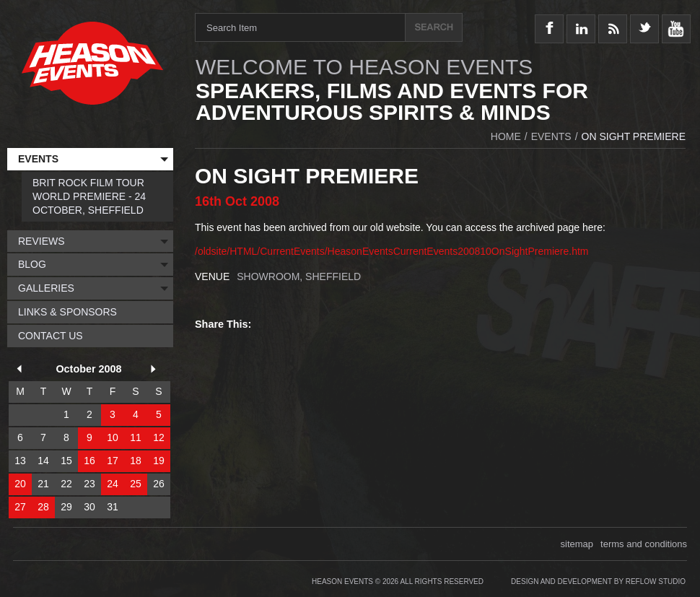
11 (136, 437)
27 (20, 507)
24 (113, 484)
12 (159, 437)
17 (113, 461)
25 (136, 484)
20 (20, 484)
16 (89, 461)
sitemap (577, 544)
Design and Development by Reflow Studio (598, 581)
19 (159, 461)
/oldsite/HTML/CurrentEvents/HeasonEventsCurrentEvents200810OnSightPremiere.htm (391, 251)
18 (136, 461)
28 (43, 507)
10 (113, 437)
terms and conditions (644, 544)
